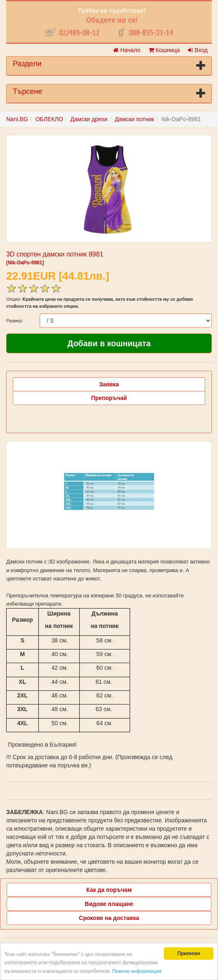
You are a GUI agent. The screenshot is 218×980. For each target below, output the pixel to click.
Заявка (109, 384)
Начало (127, 50)
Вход (198, 50)
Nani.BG (17, 119)
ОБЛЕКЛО (49, 119)
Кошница (164, 50)
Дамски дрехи (89, 119)
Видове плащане (109, 904)
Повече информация (137, 971)
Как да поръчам (109, 890)
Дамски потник (134, 119)
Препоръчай (109, 398)
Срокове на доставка (109, 918)
